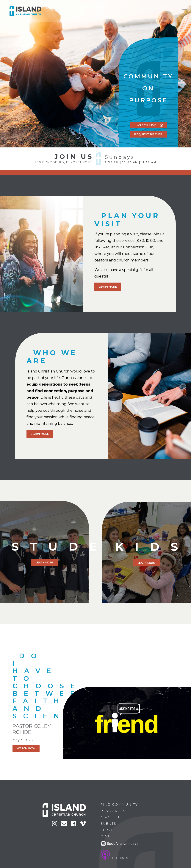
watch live (150, 125)
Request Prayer (151, 134)
